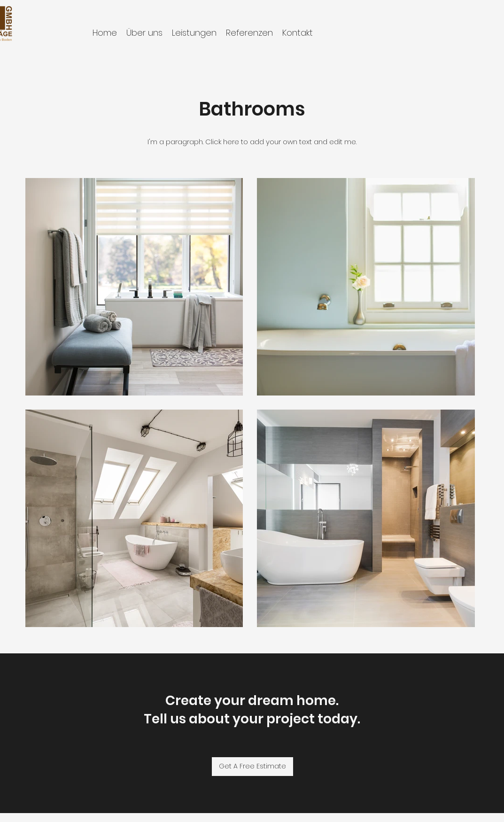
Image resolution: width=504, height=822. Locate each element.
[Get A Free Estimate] (252, 767)
